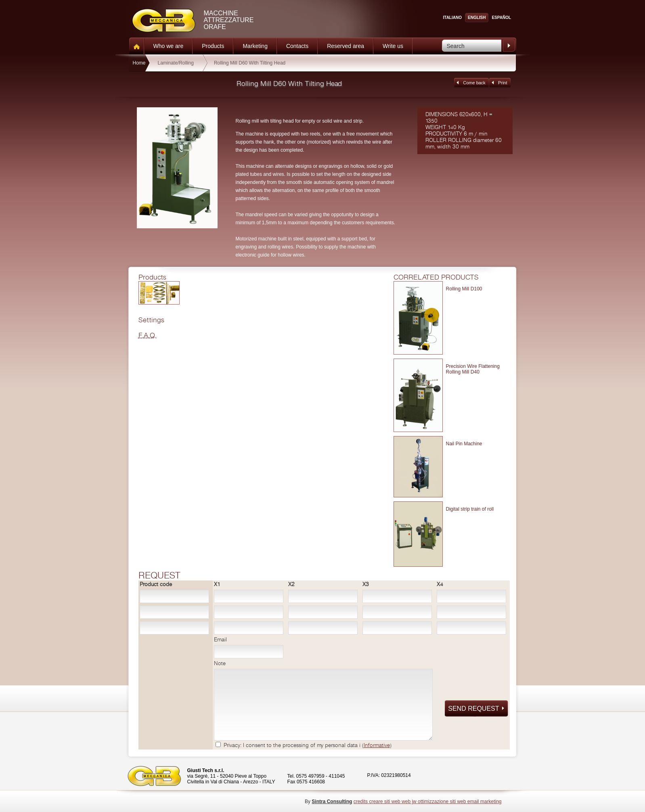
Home (139, 63)
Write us (393, 46)
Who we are (169, 46)
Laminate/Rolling (176, 63)
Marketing (255, 46)
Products (213, 46)
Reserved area (346, 46)
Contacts (297, 46)
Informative (377, 745)
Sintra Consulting (332, 802)
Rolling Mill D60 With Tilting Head (250, 63)
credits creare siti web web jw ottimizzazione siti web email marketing (428, 802)
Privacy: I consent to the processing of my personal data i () (308, 745)
